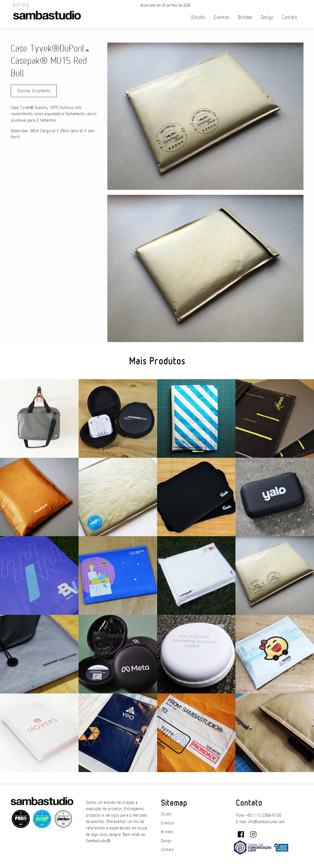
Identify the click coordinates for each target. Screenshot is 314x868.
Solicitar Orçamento (34, 91)
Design (267, 17)
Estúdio (198, 17)
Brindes (245, 17)
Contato (289, 17)
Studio (166, 814)
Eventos (222, 17)
